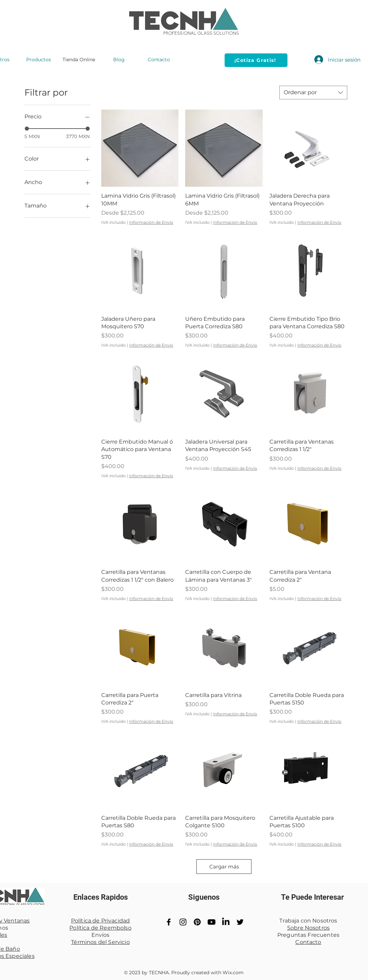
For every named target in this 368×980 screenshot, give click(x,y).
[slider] (27, 129)
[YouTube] (212, 922)
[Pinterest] (197, 922)
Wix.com (233, 973)
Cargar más (224, 867)
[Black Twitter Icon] (240, 922)
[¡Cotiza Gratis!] (256, 60)
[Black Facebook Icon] (169, 922)
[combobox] (313, 93)
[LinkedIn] (226, 922)
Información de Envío (151, 222)
